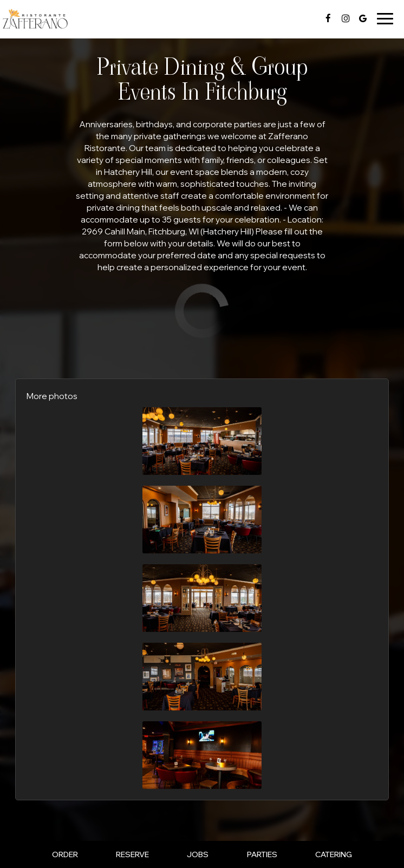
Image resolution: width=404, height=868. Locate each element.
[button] (202, 441)
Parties (262, 854)
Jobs (198, 854)
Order (65, 854)
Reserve (132, 854)
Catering (334, 854)
